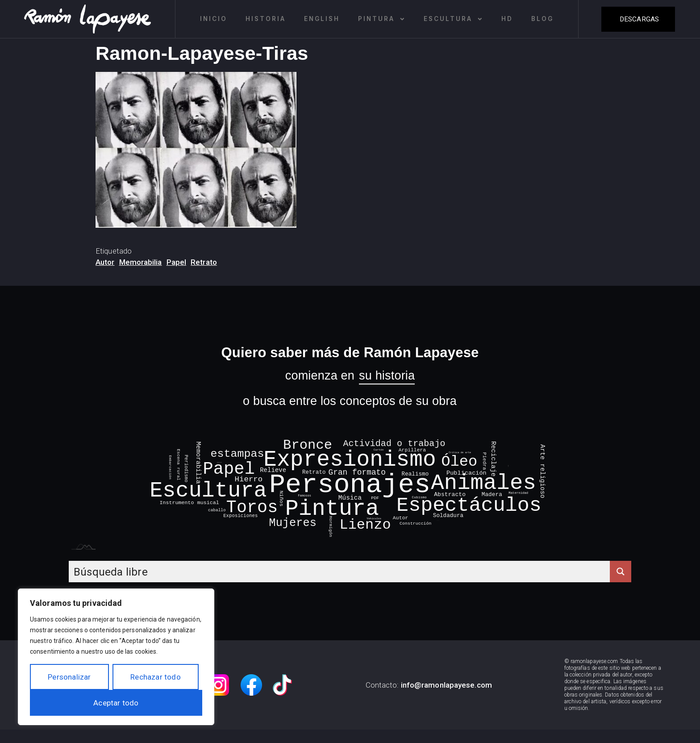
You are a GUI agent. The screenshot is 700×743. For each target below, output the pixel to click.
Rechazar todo (156, 677)
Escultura (453, 19)
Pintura (382, 19)
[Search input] (340, 572)
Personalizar (69, 677)
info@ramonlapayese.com (446, 685)
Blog (542, 19)
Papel (177, 262)
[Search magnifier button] (621, 572)
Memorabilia (141, 262)
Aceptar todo (116, 703)
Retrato (204, 262)
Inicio (214, 19)
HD (507, 19)
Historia (266, 19)
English (322, 19)
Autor (105, 262)
